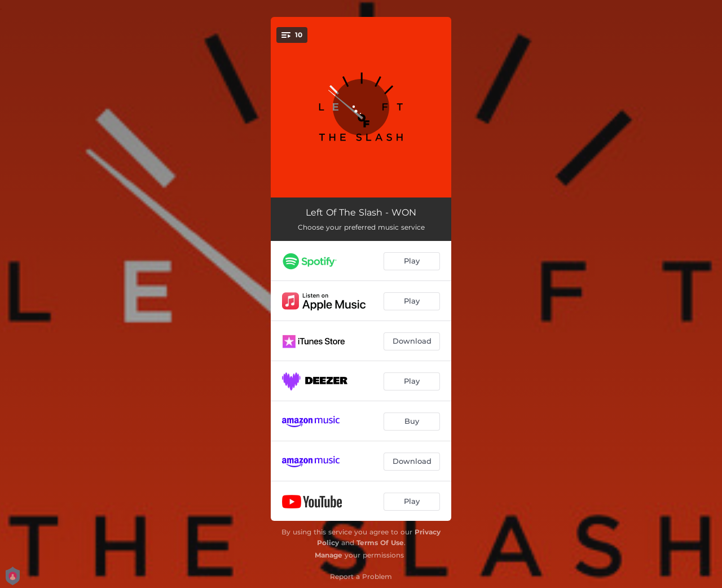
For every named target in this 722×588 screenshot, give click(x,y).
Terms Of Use (380, 543)
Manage (329, 555)
